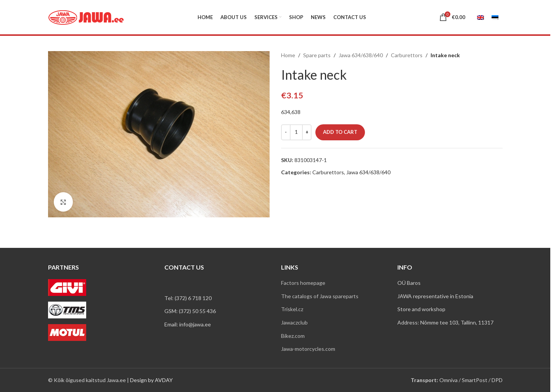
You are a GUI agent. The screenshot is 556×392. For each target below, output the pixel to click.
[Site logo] (86, 17)
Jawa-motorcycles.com (308, 349)
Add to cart (340, 132)
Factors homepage (303, 283)
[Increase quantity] (307, 132)
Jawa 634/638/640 (361, 55)
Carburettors (407, 55)
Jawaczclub (294, 322)
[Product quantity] (296, 132)
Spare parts (317, 55)
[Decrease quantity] (286, 132)
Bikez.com (293, 336)
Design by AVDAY (151, 380)
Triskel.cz (292, 309)
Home (288, 55)
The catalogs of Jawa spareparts (320, 296)
